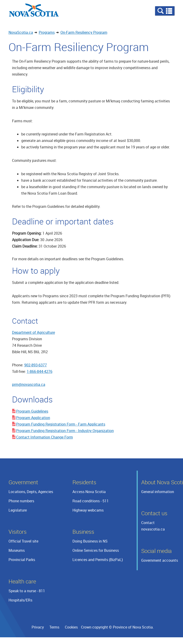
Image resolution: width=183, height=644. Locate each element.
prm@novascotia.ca (29, 384)
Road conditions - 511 (91, 501)
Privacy (38, 627)
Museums (17, 550)
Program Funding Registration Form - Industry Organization (65, 431)
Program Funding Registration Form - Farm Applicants (61, 424)
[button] (165, 11)
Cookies (71, 627)
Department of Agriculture (33, 332)
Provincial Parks (22, 560)
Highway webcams (88, 510)
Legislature (18, 510)
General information (158, 492)
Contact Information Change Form (45, 437)
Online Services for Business (96, 550)
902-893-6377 (36, 365)
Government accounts (160, 560)
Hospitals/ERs (20, 600)
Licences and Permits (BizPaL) (98, 560)
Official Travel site (23, 541)
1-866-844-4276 (40, 371)
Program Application (33, 418)
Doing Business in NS (90, 541)
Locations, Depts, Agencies (31, 492)
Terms (54, 627)
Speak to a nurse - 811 (27, 591)
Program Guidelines (32, 411)
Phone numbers (21, 501)
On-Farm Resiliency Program (84, 32)
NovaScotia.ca (21, 32)
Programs (47, 32)
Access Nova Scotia (89, 492)
